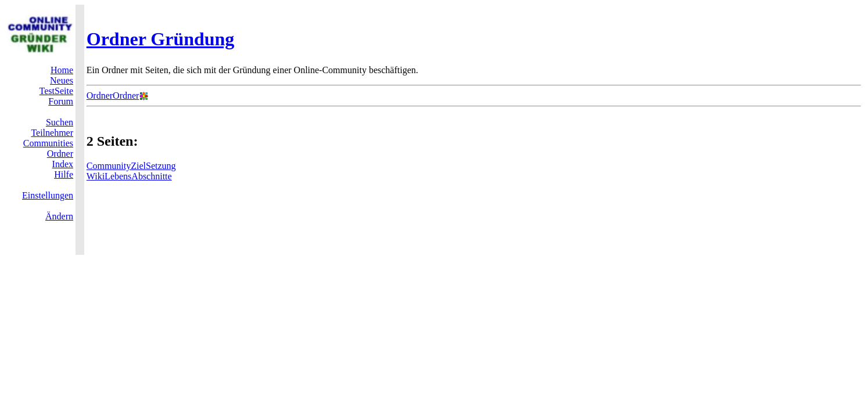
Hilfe (64, 174)
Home (62, 70)
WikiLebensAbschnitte (129, 176)
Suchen (60, 122)
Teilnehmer (52, 133)
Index (63, 164)
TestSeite (56, 91)
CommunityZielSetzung (131, 166)
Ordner (60, 154)
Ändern (59, 216)
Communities (48, 143)
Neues (62, 80)
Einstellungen (48, 195)
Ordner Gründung (161, 39)
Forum (61, 101)
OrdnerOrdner (113, 96)
